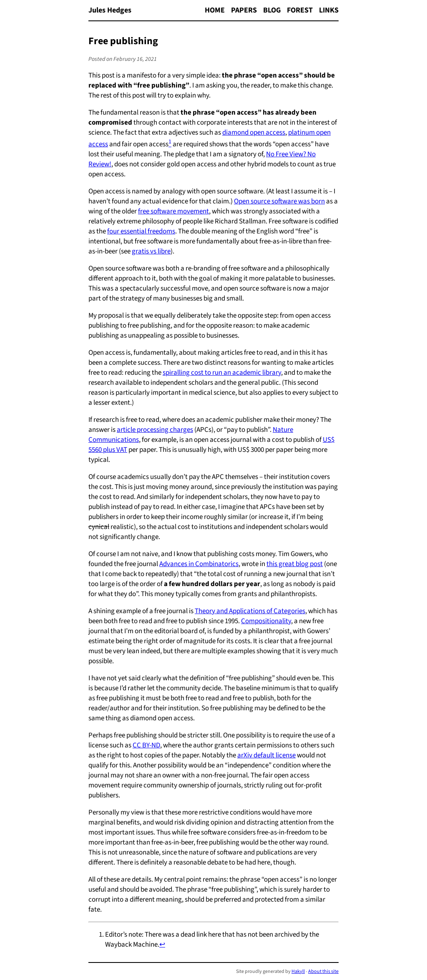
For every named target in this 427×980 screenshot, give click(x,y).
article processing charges (155, 430)
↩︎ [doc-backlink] (162, 945)
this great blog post (295, 564)
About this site (323, 971)
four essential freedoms (141, 231)
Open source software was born (279, 201)
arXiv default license (266, 755)
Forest (300, 10)
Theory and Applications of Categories (250, 611)
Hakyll (298, 971)
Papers (244, 10)
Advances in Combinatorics (199, 564)
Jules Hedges (110, 10)
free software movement (173, 211)
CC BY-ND (146, 745)
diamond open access (254, 133)
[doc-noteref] (170, 144)
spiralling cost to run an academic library (222, 373)
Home (215, 10)
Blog (272, 10)
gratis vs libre (151, 251)
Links (329, 10)
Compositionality (266, 621)
